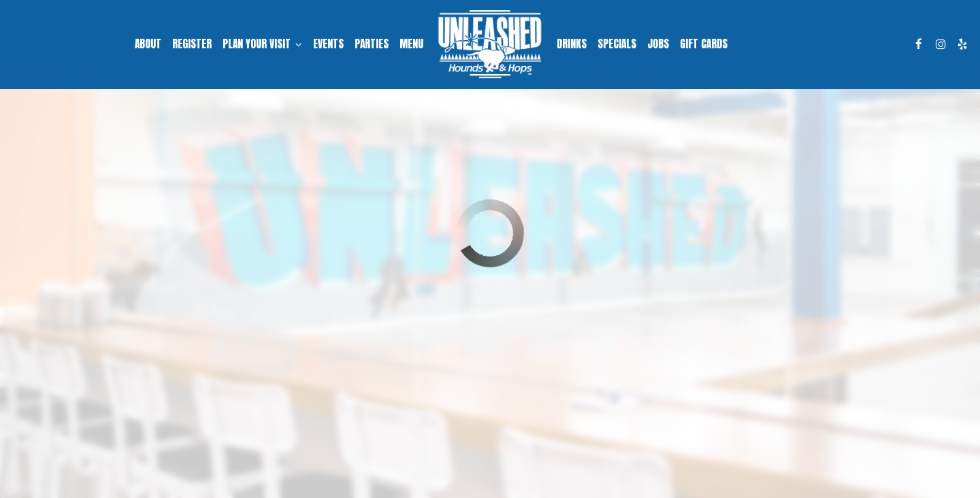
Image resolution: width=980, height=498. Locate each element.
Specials (617, 44)
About (148, 44)
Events (328, 44)
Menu (411, 44)
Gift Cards (704, 44)
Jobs (658, 44)
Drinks (572, 44)
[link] (490, 44)
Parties (372, 44)
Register (192, 44)
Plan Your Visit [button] (262, 44)
